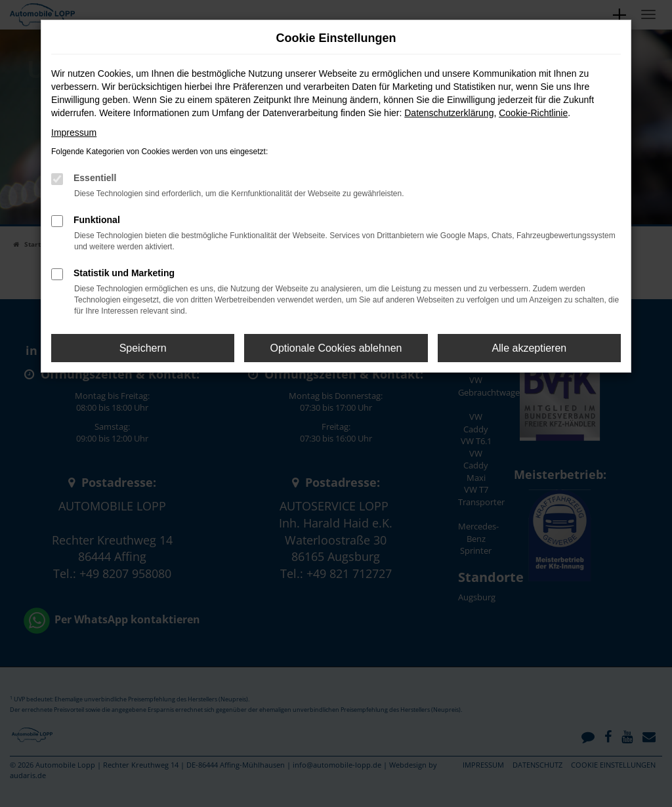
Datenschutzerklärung (449, 113)
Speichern (143, 348)
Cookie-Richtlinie (533, 113)
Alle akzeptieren (529, 348)
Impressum (74, 133)
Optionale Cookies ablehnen (336, 348)
